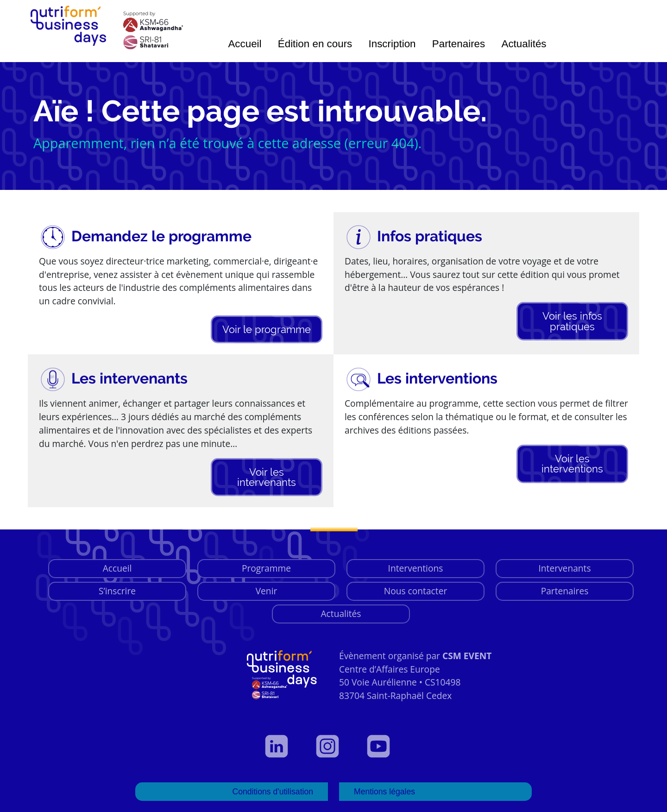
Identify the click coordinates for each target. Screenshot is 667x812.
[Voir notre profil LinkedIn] (283, 746)
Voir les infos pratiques (572, 321)
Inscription (392, 44)
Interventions (416, 568)
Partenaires (459, 44)
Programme (266, 568)
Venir (267, 591)
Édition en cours (315, 44)
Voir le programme (267, 329)
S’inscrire (117, 591)
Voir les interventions (572, 464)
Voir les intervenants (267, 477)
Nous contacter (416, 591)
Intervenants (564, 568)
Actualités (524, 44)
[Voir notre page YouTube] (384, 746)
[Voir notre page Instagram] (333, 746)
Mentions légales (384, 792)
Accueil (245, 44)
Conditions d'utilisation (273, 792)
